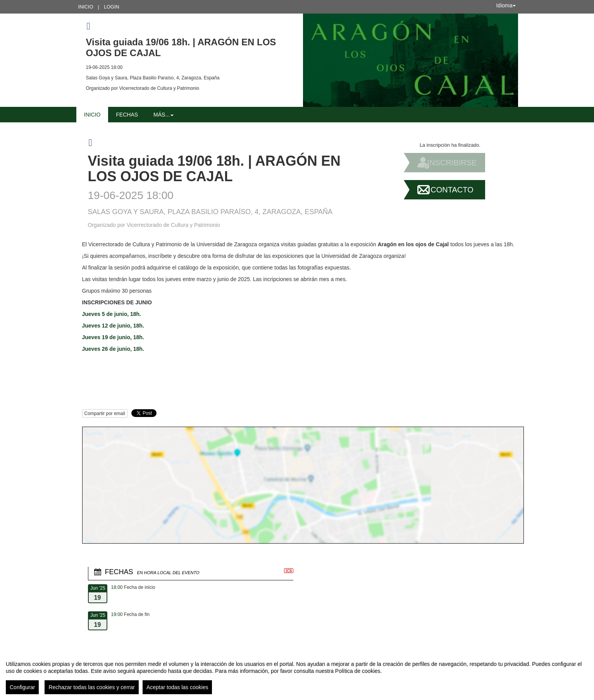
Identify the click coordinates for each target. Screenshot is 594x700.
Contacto (452, 190)
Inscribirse (452, 163)
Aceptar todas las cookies (177, 687)
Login (112, 7)
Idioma (506, 5)
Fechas (127, 115)
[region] (297, 674)
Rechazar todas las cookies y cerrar (92, 687)
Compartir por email (105, 413)
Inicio (86, 7)
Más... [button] (164, 115)
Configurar (22, 687)
